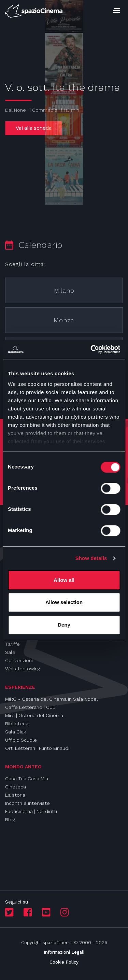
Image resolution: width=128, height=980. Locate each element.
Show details (91, 558)
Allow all (64, 580)
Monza (64, 320)
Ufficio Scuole (21, 740)
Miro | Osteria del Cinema (34, 715)
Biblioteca (17, 724)
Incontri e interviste (27, 803)
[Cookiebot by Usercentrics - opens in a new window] (91, 349)
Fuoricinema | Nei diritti (31, 811)
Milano (64, 290)
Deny (64, 625)
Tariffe (12, 644)
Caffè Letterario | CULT (31, 707)
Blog (10, 820)
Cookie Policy (64, 962)
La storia (15, 795)
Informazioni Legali (64, 952)
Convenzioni (19, 660)
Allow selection (64, 602)
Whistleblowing (23, 669)
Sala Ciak (16, 732)
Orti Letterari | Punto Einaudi (37, 748)
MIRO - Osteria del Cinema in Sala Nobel (52, 699)
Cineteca (16, 787)
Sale (10, 652)
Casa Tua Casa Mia (27, 779)
